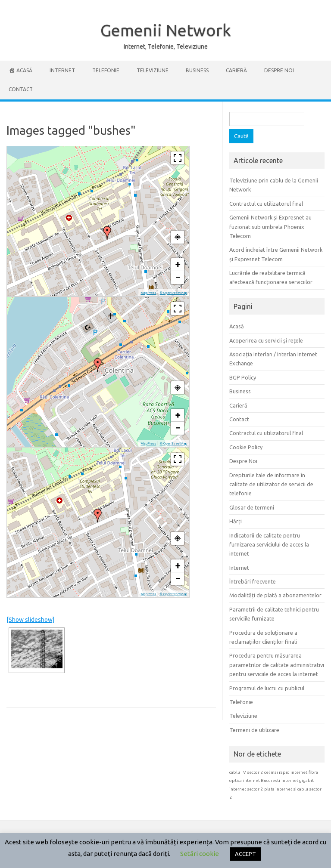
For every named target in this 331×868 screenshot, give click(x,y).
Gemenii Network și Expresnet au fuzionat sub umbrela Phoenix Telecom (270, 227)
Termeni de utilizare (254, 730)
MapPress (148, 293)
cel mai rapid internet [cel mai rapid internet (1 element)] (286, 772)
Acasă (237, 326)
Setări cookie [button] (200, 854)
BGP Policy (243, 377)
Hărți (236, 521)
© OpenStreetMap (173, 293)
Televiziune (153, 70)
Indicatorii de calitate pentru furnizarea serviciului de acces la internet (269, 545)
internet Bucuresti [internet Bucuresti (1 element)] (262, 780)
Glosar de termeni (252, 507)
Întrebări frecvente (253, 581)
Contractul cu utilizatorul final (266, 204)
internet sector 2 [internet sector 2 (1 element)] (246, 789)
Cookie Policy (246, 447)
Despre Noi (279, 70)
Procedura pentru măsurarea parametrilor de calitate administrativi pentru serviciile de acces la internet (277, 665)
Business (197, 70)
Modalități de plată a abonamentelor (275, 595)
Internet (62, 70)
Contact (21, 89)
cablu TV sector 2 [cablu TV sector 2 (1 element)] (246, 772)
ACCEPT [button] (245, 854)
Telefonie (106, 70)
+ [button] (178, 264)
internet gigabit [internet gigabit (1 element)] (298, 780)
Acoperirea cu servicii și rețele (266, 340)
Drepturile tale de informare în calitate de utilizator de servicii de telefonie (271, 484)
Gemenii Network (166, 30)
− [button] (178, 277)
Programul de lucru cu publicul (267, 688)
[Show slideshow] (30, 620)
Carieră (236, 70)
